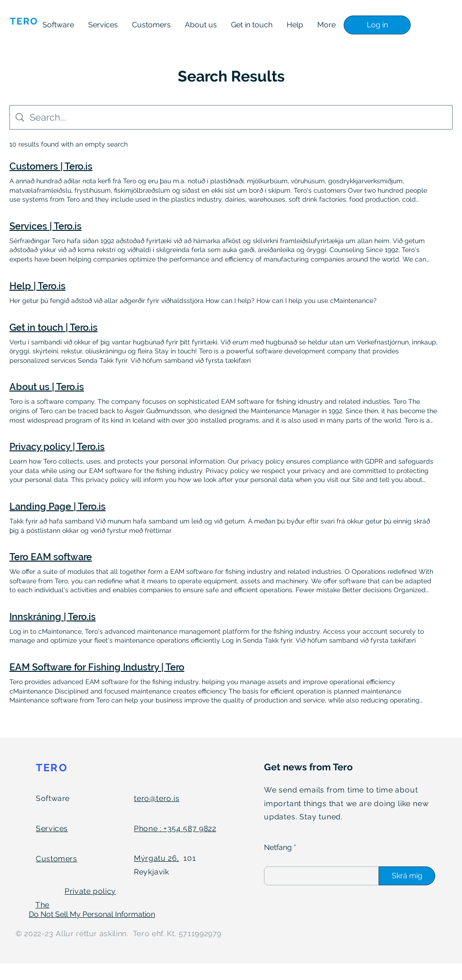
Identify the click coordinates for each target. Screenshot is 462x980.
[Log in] (377, 25)
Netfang (278, 848)
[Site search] (238, 117)
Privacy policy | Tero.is (57, 447)
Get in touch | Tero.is (54, 327)
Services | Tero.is (45, 226)
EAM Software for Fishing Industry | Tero (97, 667)
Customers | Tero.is (51, 166)
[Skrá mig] (407, 876)
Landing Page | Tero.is (58, 506)
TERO (52, 768)
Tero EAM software (51, 557)
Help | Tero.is (37, 286)
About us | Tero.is (47, 387)
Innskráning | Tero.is (53, 617)
